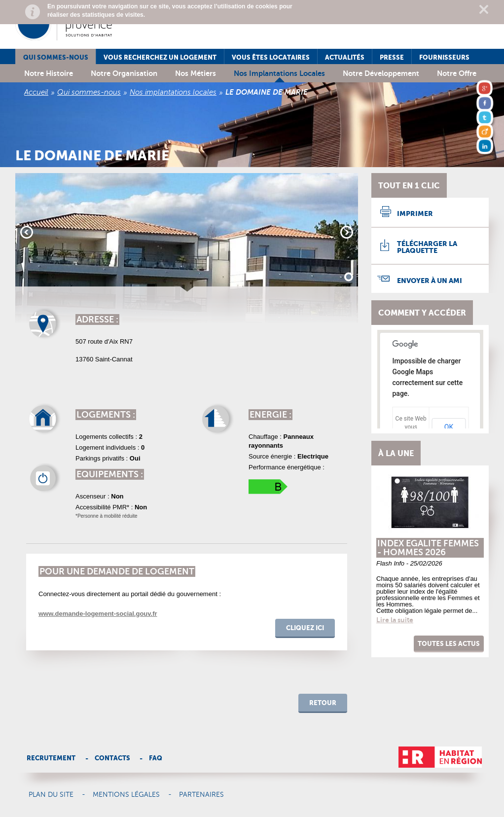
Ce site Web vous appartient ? (411, 427)
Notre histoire (49, 73)
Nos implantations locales (279, 73)
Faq (156, 758)
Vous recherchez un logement (160, 57)
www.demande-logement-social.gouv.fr (98, 614)
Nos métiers (196, 73)
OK (449, 427)
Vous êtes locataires (271, 57)
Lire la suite (395, 620)
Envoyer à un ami (430, 281)
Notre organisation (124, 73)
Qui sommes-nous (56, 57)
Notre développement (381, 73)
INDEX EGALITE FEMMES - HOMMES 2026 (428, 548)
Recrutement (51, 758)
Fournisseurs (444, 57)
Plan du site (51, 795)
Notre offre (457, 73)
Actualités (345, 57)
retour (323, 703)
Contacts (112, 758)
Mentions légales (126, 795)
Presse (392, 57)
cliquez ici (305, 628)
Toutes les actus (449, 644)
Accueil (36, 92)
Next (347, 232)
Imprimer (415, 213)
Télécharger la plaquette (427, 247)
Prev (27, 232)
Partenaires (201, 795)
